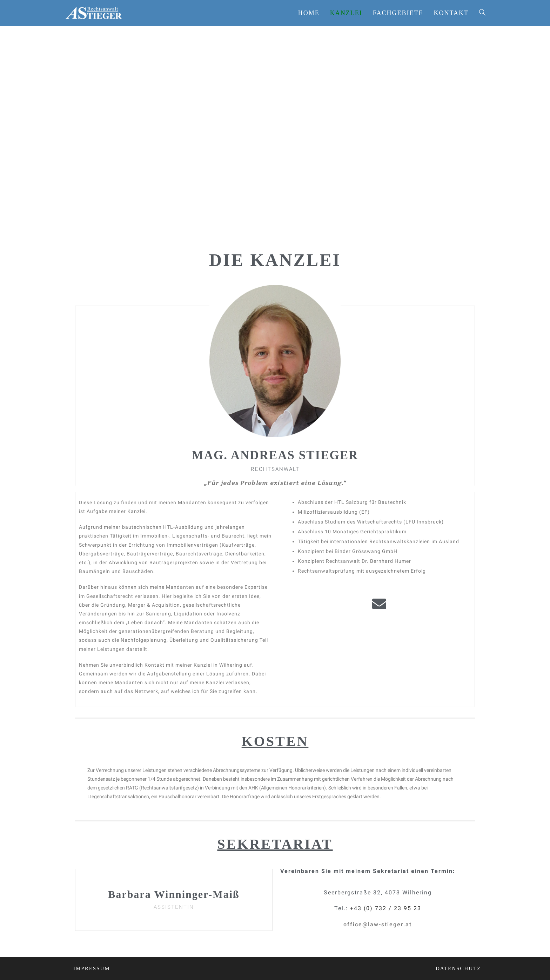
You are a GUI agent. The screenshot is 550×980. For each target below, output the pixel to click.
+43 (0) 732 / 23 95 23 (386, 908)
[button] (378, 925)
